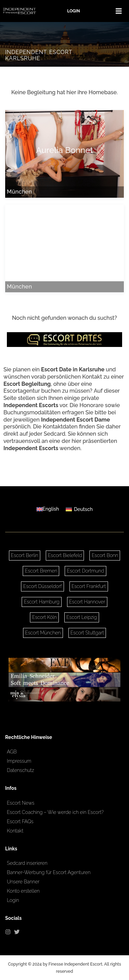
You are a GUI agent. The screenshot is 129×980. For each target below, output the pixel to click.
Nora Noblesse (64, 245)
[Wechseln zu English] (48, 509)
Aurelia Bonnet (64, 150)
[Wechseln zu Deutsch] (79, 509)
